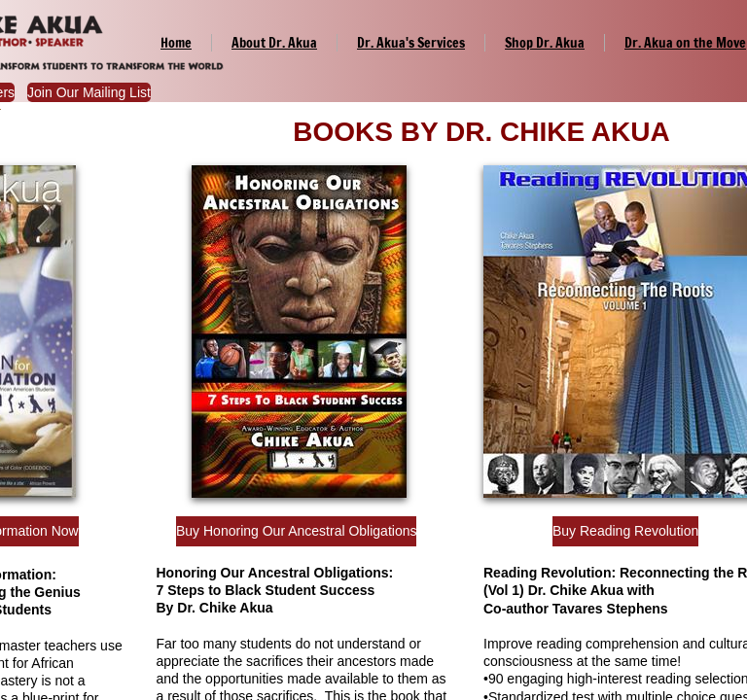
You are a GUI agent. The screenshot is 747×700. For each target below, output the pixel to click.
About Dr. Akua (274, 43)
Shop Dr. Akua (545, 43)
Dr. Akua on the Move (685, 43)
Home (176, 43)
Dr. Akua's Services (411, 43)
